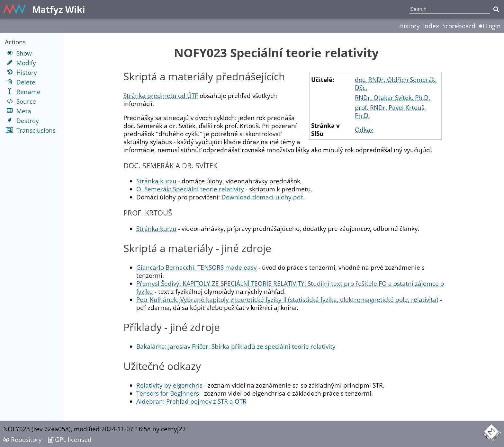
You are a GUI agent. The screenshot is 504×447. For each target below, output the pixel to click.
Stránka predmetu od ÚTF (161, 96)
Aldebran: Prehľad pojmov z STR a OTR (191, 401)
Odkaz (364, 130)
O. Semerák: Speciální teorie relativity (190, 189)
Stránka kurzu (156, 181)
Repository (22, 439)
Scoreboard (459, 26)
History (410, 26)
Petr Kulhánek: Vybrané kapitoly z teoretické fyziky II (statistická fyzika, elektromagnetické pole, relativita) (287, 299)
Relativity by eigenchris (169, 385)
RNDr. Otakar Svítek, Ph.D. (392, 97)
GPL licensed (70, 439)
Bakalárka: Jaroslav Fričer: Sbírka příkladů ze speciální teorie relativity (236, 346)
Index (431, 26)
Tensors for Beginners (168, 393)
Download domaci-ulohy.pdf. (263, 197)
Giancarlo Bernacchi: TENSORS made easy (197, 267)
